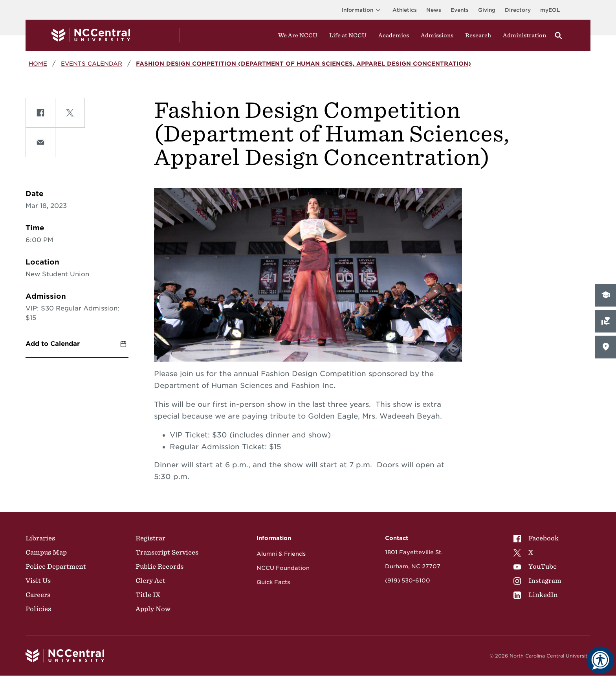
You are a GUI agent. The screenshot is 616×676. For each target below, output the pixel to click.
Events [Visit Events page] (460, 10)
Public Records (159, 566)
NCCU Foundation (283, 568)
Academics (394, 35)
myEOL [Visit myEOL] (550, 10)
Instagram (537, 580)
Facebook (536, 538)
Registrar (150, 538)
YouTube (535, 566)
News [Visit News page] (434, 10)
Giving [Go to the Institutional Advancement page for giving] (487, 10)
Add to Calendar (53, 344)
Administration (524, 35)
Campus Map (46, 552)
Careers (38, 595)
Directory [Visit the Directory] (518, 10)
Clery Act (150, 580)
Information (362, 10)
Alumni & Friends (281, 554)
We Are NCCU (298, 35)
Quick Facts (273, 582)
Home (38, 63)
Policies (38, 609)
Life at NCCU (348, 35)
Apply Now (153, 609)
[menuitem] (537, 538)
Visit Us (38, 580)
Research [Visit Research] (478, 35)
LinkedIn (536, 595)
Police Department (56, 566)
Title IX (148, 595)
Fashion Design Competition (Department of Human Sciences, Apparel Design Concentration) (303, 63)
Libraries (40, 538)
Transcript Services (167, 552)
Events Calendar (92, 63)
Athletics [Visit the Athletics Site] (405, 10)
